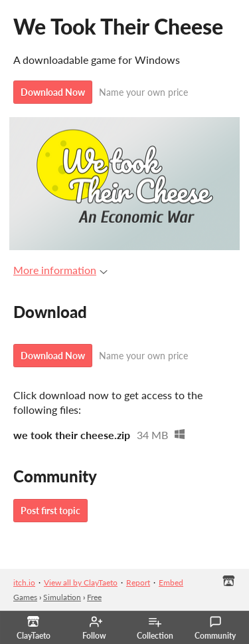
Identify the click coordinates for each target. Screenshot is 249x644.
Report (138, 582)
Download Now (53, 92)
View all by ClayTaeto (81, 582)
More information (60, 270)
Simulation (62, 597)
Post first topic (50, 511)
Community (215, 628)
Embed (171, 582)
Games (25, 597)
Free (94, 597)
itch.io (24, 582)
